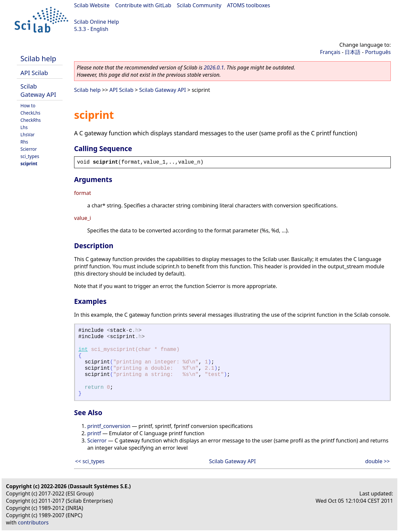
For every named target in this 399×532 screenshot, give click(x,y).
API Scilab (34, 73)
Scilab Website (92, 5)
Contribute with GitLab (143, 5)
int (83, 350)
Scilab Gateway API (38, 90)
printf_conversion (109, 426)
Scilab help (38, 58)
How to (28, 106)
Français (330, 52)
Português (378, 52)
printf (94, 433)
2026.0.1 (214, 67)
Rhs (24, 142)
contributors (33, 522)
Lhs (24, 127)
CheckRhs (31, 120)
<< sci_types (90, 461)
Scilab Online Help (96, 22)
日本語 (353, 52)
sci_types (30, 156)
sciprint (29, 163)
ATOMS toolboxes (249, 5)
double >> (377, 461)
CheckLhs (30, 113)
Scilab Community (199, 5)
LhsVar (27, 134)
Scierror (29, 149)
